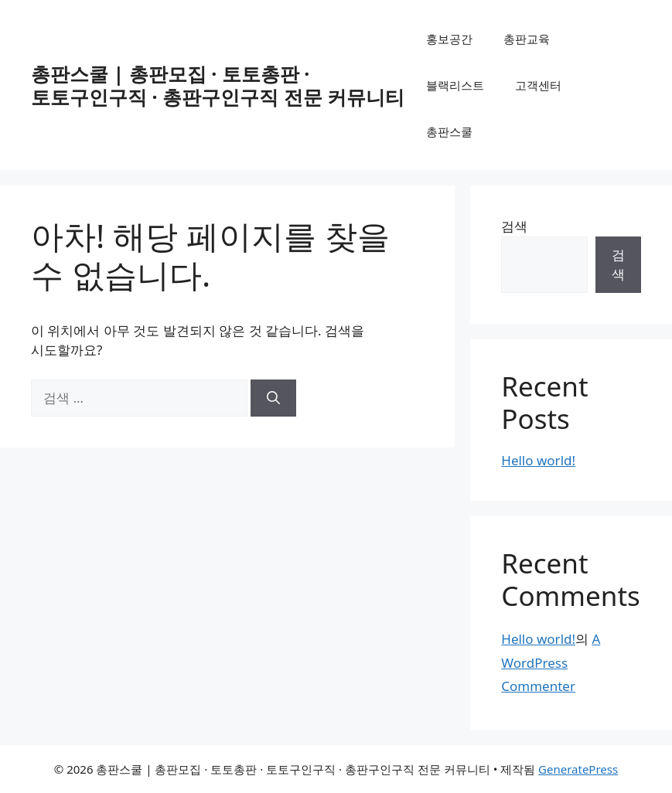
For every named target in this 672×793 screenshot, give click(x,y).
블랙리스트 (455, 85)
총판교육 (527, 39)
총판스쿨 (449, 131)
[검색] (273, 398)
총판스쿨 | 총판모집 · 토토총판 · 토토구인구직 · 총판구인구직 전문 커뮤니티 (218, 85)
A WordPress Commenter (551, 662)
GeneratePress (578, 769)
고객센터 (538, 85)
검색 (514, 226)
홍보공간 (449, 39)
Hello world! (538, 460)
